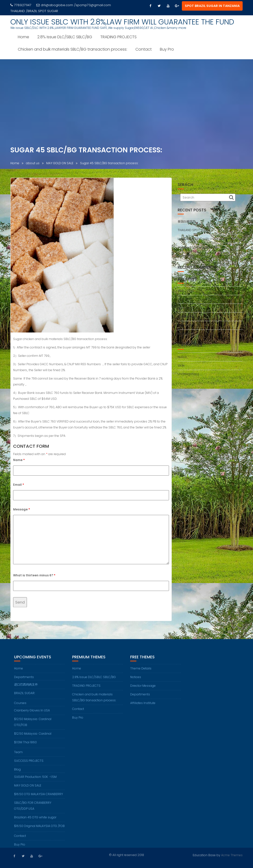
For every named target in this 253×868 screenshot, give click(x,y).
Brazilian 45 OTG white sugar (35, 822)
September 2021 (190, 318)
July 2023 (185, 301)
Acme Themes (232, 855)
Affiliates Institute (143, 708)
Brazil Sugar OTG (190, 258)
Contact (144, 49)
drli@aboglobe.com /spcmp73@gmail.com (74, 5)
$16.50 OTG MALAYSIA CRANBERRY (39, 799)
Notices (136, 682)
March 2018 (186, 336)
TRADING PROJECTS (118, 37)
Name (19, 462)
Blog (17, 774)
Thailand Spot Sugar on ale (198, 249)
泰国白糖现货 (187, 223)
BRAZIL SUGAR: (25, 698)
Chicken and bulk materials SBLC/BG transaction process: (73, 49)
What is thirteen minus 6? (34, 577)
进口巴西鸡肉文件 (26, 689)
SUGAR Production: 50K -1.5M (35, 781)
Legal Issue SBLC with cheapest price (205, 241)
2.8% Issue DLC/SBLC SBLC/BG (65, 37)
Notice (182, 359)
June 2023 (185, 310)
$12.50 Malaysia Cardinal (33, 738)
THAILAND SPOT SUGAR (194, 232)
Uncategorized (188, 376)
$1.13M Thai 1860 (25, 747)
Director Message (143, 690)
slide (181, 367)
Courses (20, 708)
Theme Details (141, 673)
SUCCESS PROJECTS (29, 765)
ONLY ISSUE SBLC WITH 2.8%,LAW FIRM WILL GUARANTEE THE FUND (122, 22)
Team (18, 757)
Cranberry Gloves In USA (32, 715)
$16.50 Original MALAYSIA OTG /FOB (39, 831)
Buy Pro (167, 49)
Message (21, 511)
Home (23, 37)
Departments (24, 682)
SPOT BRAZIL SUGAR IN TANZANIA (212, 6)
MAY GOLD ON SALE (28, 790)
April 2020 (185, 327)
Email (19, 487)
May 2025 (185, 293)
